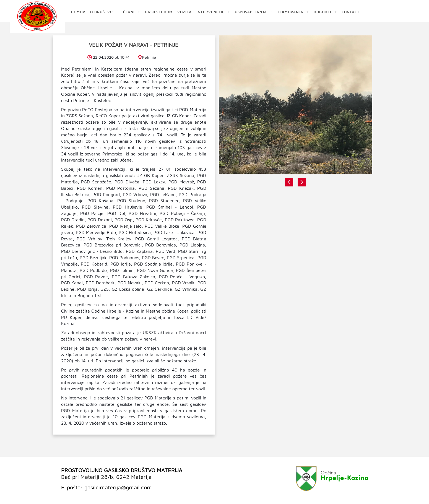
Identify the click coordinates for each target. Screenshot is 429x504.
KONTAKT (351, 12)
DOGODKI (323, 12)
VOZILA (184, 12)
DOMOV (78, 12)
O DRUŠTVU (102, 12)
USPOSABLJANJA (251, 12)
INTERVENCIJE (210, 12)
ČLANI (129, 12)
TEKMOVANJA (290, 12)
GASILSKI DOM (159, 12)
